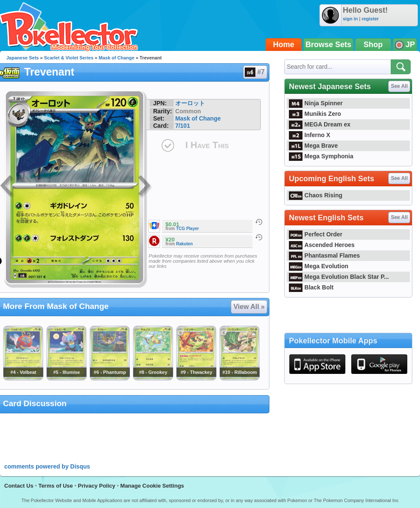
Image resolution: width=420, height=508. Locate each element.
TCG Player (188, 229)
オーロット (190, 103)
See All (399, 86)
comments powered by (47, 466)
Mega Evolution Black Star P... (339, 277)
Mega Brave (313, 146)
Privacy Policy (97, 486)
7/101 (183, 126)
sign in (350, 19)
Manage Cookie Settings (152, 486)
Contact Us (19, 486)
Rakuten (184, 244)
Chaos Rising (316, 195)
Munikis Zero (315, 114)
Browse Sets (328, 45)
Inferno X (309, 135)
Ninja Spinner (316, 103)
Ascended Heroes (322, 245)
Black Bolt (311, 287)
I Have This (207, 145)
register (370, 19)
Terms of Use (55, 486)
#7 (255, 72)
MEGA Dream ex (320, 124)
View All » (249, 307)
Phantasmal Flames (324, 255)
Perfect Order (316, 234)
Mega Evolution (319, 266)
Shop (373, 45)
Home (284, 45)
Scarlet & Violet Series (69, 58)
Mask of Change (117, 58)
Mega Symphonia (321, 156)
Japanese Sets (22, 58)
